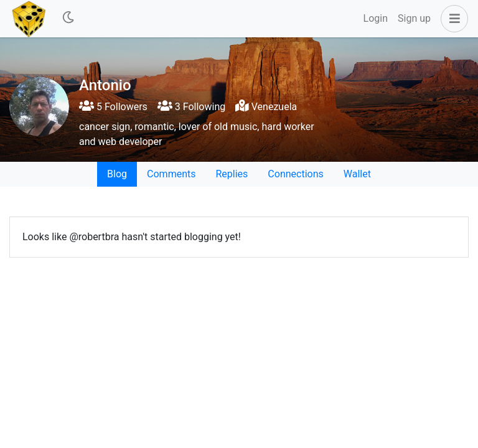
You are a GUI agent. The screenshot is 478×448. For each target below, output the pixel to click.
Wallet (357, 174)
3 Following (191, 107)
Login (376, 18)
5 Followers (113, 107)
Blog (117, 174)
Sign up (414, 18)
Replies (232, 174)
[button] (452, 19)
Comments (171, 174)
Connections (295, 174)
